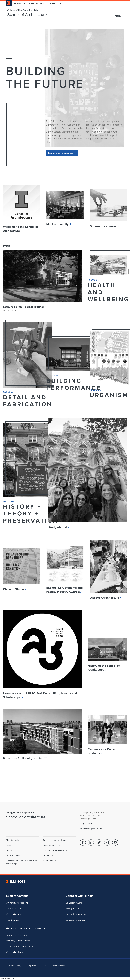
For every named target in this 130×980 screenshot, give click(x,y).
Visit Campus (13, 920)
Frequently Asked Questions (56, 850)
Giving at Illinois (73, 909)
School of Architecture (27, 15)
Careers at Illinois (15, 909)
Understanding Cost (52, 845)
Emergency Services (16, 935)
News (9, 845)
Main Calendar (13, 840)
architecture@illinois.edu (91, 829)
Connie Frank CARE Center (20, 946)
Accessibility (59, 966)
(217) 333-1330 (86, 824)
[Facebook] (83, 842)
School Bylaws (49, 860)
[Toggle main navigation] (119, 16)
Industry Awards (13, 855)
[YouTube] (115, 842)
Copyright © (37, 966)
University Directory (75, 920)
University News (14, 914)
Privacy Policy (14, 966)
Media (9, 850)
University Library (15, 952)
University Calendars (76, 914)
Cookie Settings (7, 978)
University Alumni (74, 903)
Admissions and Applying (54, 840)
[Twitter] (99, 842)
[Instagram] (107, 842)
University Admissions (17, 903)
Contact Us (48, 855)
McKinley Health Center (18, 941)
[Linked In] (91, 842)
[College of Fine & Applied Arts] (33, 10)
